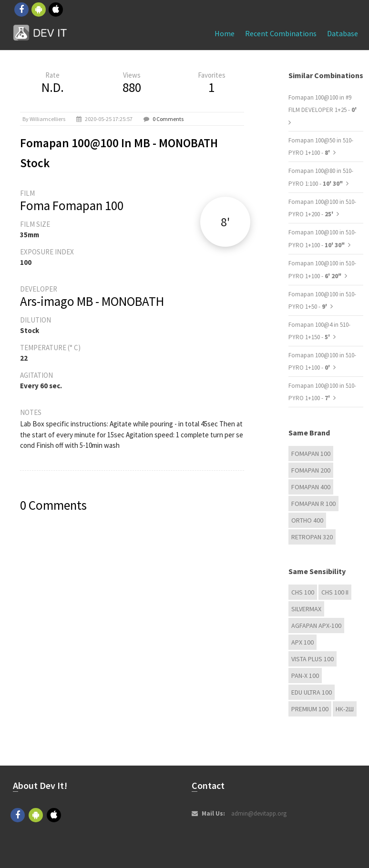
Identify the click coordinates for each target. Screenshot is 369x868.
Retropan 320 (312, 537)
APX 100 (302, 642)
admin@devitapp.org (259, 813)
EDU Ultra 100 (312, 692)
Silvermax (306, 609)
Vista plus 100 (313, 659)
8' (225, 222)
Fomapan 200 (311, 470)
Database (343, 33)
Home (225, 33)
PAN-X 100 (305, 676)
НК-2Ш (345, 709)
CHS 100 (303, 592)
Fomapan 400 (311, 487)
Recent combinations (281, 33)
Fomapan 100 (311, 454)
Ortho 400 (307, 520)
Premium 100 (310, 709)
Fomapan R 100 (313, 504)
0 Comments (168, 119)
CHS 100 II (335, 592)
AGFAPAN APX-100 (316, 626)
